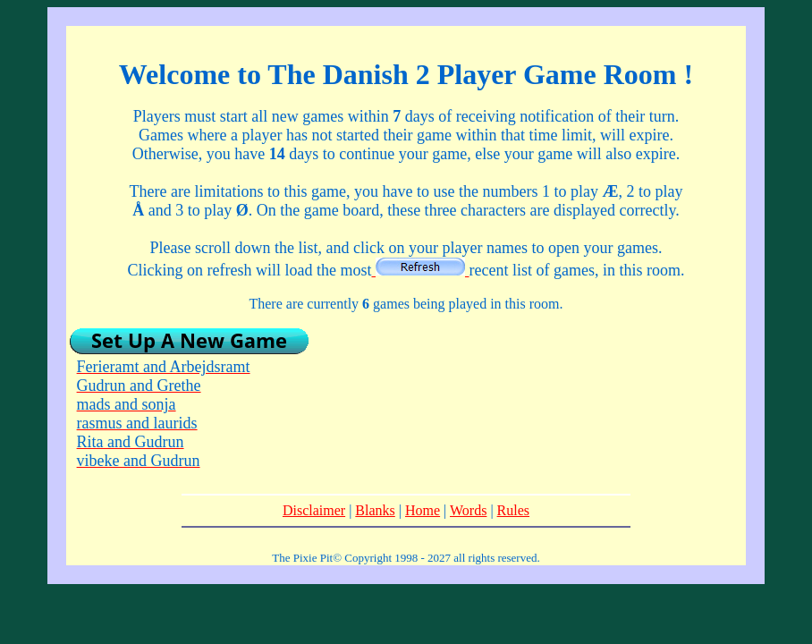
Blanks (375, 510)
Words (468, 510)
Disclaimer (314, 510)
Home (423, 510)
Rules (513, 510)
